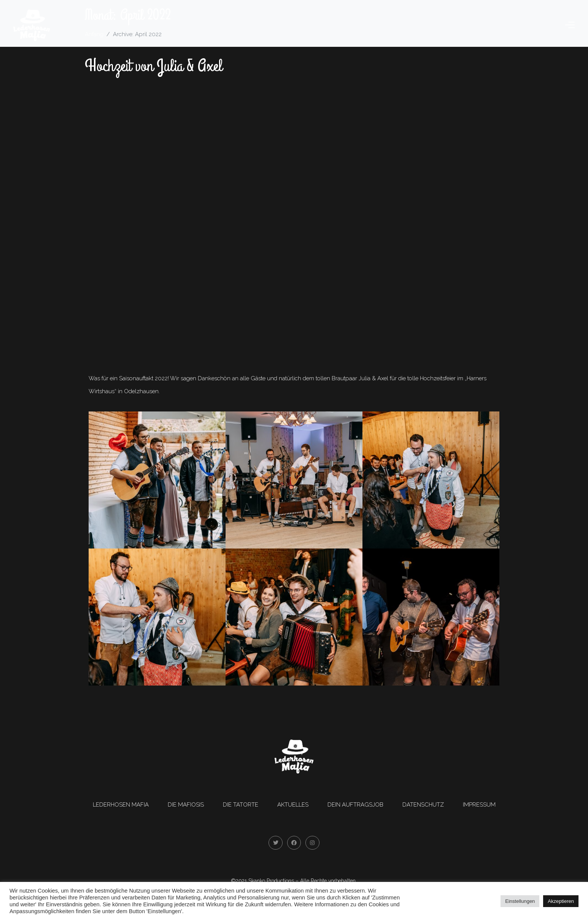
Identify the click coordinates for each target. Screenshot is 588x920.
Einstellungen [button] (520, 901)
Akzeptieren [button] (561, 901)
